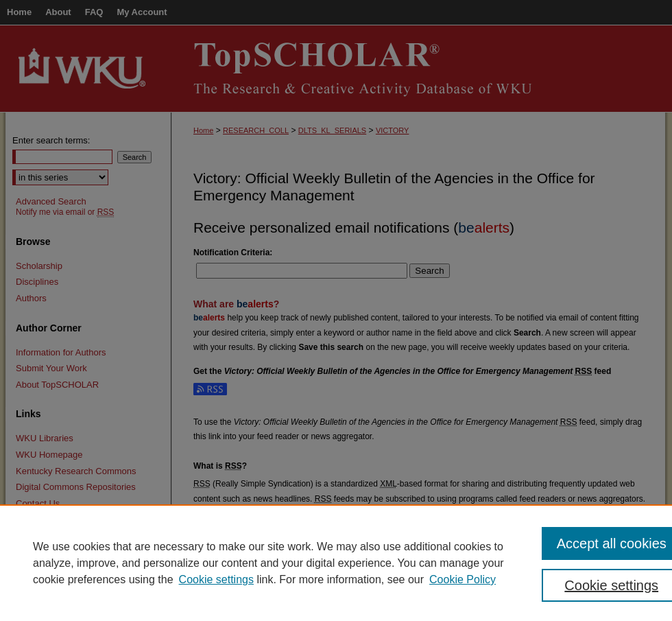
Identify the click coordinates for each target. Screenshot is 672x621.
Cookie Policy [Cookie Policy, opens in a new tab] (463, 579)
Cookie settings (216, 579)
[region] (336, 563)
